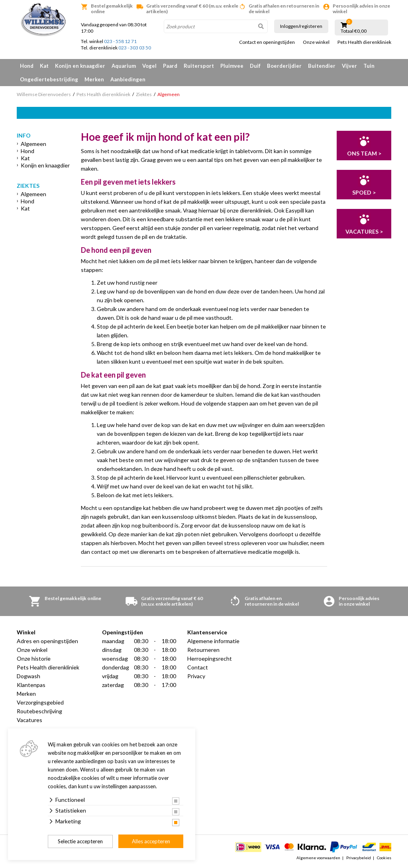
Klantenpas (31, 685)
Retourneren (203, 650)
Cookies (384, 858)
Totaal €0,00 (354, 31)
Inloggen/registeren (301, 26)
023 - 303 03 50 (135, 48)
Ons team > (364, 153)
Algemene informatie (213, 641)
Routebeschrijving (39, 711)
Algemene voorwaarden (318, 858)
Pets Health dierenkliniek (364, 42)
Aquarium (124, 66)
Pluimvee (232, 66)
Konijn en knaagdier (80, 66)
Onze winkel (316, 42)
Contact (198, 667)
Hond (27, 66)
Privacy (196, 676)
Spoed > (364, 192)
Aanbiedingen (128, 79)
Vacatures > (364, 231)
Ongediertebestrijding (49, 79)
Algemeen (33, 144)
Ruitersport (199, 66)
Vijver (349, 66)
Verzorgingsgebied (40, 702)
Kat (44, 66)
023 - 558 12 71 (120, 41)
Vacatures (29, 720)
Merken (94, 79)
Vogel (149, 66)
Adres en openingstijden (47, 641)
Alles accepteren (151, 841)
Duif (255, 66)
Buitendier (322, 66)
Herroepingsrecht (210, 658)
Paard (170, 66)
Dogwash (28, 676)
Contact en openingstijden (267, 42)
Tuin (369, 66)
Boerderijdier (284, 66)
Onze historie (34, 658)
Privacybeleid (359, 858)
